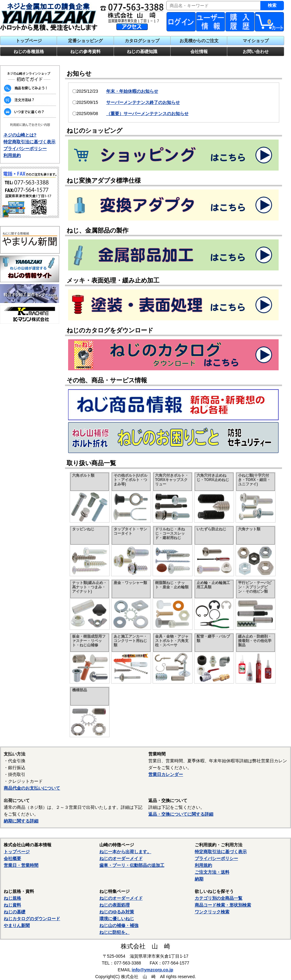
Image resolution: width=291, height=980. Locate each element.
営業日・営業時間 (21, 865)
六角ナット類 (249, 529)
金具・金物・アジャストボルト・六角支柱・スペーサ (172, 641)
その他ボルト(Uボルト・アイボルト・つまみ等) (130, 480)
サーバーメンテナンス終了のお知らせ (143, 102)
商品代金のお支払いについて (32, 788)
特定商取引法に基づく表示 (29, 142)
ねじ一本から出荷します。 (125, 852)
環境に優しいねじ (117, 919)
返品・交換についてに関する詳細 (181, 814)
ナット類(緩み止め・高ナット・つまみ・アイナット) (89, 587)
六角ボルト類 (83, 475)
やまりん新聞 (17, 925)
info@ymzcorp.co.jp (152, 970)
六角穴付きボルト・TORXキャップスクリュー (172, 480)
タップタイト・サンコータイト (130, 531)
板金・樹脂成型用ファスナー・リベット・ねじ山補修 (89, 641)
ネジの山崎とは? (20, 135)
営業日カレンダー (166, 774)
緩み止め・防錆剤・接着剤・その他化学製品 (255, 641)
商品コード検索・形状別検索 (223, 905)
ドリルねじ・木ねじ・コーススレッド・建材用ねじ (170, 533)
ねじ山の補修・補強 (119, 925)
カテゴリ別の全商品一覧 (219, 898)
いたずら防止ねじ (211, 529)
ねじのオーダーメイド (121, 858)
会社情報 (199, 51)
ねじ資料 (12, 905)
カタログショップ (142, 41)
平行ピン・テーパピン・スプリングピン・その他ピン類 (255, 587)
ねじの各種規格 (29, 51)
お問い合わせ (256, 51)
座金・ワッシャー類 (130, 583)
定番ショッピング (85, 41)
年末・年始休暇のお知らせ (132, 91)
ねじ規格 (12, 898)
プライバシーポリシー (25, 149)
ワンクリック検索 (212, 912)
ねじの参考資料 (85, 51)
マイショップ (256, 41)
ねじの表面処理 (115, 905)
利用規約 (12, 155)
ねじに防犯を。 (115, 932)
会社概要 (12, 858)
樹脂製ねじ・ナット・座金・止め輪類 (172, 585)
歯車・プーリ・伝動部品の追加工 (132, 865)
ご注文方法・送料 (212, 872)
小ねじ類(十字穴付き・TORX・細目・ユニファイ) (254, 480)
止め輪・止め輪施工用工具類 (213, 585)
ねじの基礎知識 (142, 51)
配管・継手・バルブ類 (213, 639)
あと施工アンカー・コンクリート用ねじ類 (130, 641)
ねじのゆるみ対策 (117, 912)
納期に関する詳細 (21, 821)
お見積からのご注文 (199, 41)
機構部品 (80, 690)
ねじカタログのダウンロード (32, 919)
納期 (199, 879)
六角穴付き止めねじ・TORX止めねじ (213, 478)
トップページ (29, 41)
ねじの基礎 (15, 912)
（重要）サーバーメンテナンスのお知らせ (147, 114)
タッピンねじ (83, 529)
